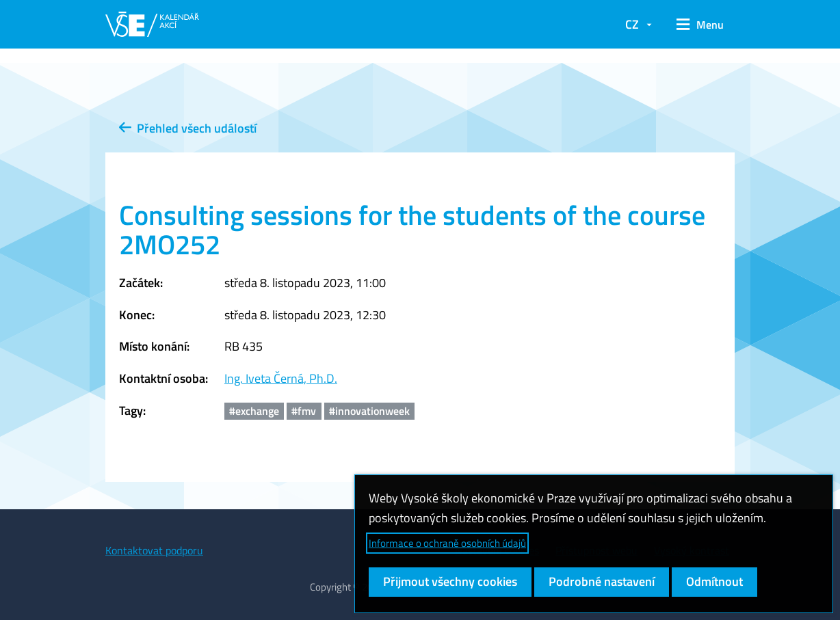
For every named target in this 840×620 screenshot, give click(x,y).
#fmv (304, 411)
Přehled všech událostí (188, 128)
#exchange (254, 411)
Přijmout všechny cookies (450, 581)
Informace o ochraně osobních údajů (447, 543)
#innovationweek (369, 411)
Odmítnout (714, 581)
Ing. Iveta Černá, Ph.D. (281, 378)
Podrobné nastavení (602, 581)
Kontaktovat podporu (154, 550)
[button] (700, 25)
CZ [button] (632, 24)
